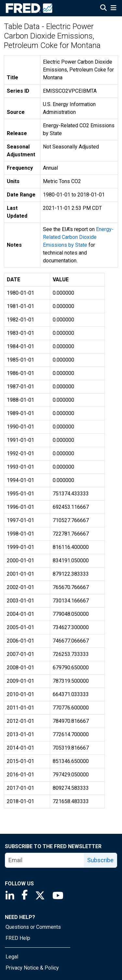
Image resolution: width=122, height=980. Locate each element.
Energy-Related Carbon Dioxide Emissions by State (78, 237)
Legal (12, 957)
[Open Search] (103, 8)
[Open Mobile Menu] (113, 8)
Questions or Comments (33, 927)
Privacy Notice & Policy (32, 968)
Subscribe (100, 860)
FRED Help (18, 938)
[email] (45, 860)
